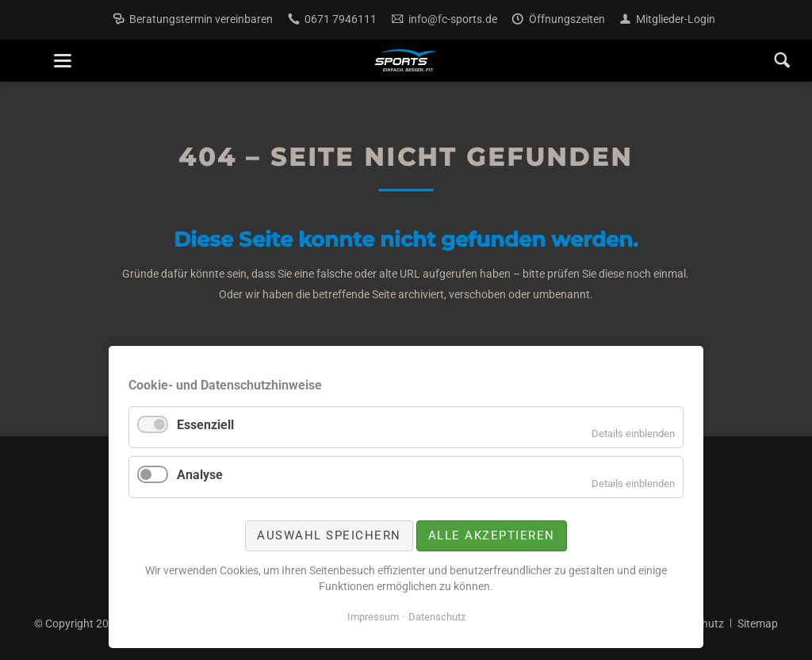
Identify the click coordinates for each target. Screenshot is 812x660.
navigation (63, 61)
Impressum (373, 617)
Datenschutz (437, 617)
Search (782, 60)
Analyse (200, 475)
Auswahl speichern (329, 535)
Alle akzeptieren (492, 535)
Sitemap (758, 624)
